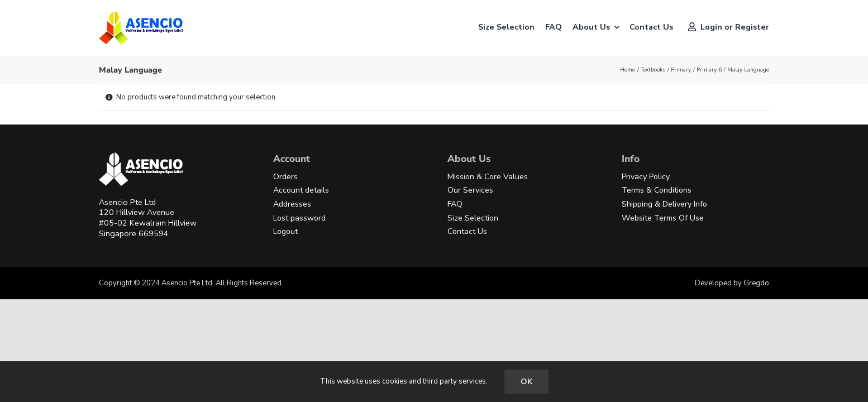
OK (526, 382)
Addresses (292, 204)
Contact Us (467, 231)
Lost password (299, 218)
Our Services (470, 190)
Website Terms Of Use (663, 218)
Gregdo (756, 283)
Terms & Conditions (657, 190)
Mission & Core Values (488, 177)
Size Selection (473, 218)
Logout (285, 231)
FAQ (455, 204)
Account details (301, 190)
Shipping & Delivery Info (664, 204)
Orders (285, 177)
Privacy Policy (646, 177)
